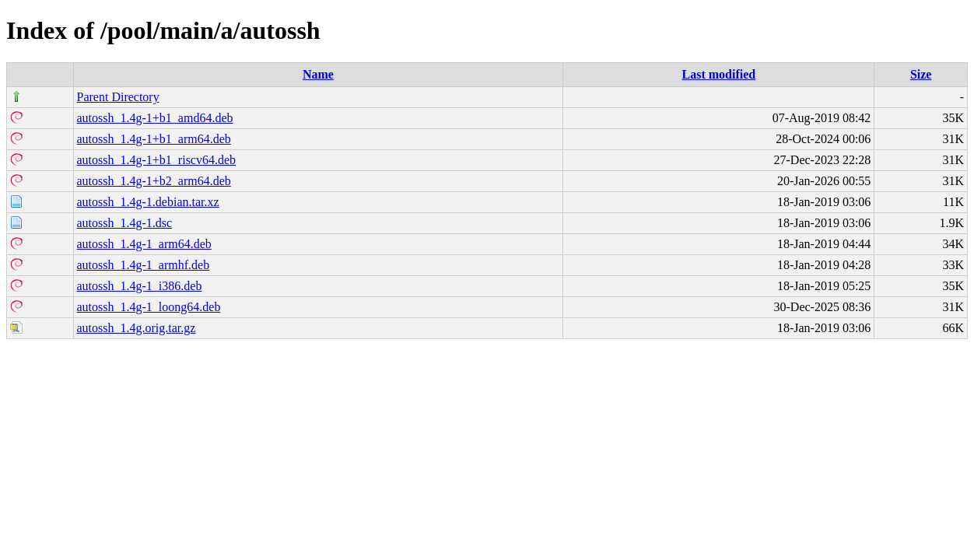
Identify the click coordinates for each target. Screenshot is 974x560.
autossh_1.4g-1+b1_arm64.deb (154, 139)
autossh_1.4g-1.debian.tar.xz (148, 202)
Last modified (719, 74)
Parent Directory (118, 97)
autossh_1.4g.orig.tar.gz (137, 328)
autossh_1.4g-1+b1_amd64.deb (155, 118)
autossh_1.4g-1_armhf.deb (144, 265)
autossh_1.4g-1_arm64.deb (144, 244)
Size (921, 74)
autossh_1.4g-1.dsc (125, 223)
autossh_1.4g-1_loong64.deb (149, 307)
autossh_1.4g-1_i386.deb (140, 286)
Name (318, 74)
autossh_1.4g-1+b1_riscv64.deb (157, 160)
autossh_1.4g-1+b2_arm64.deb (154, 181)
